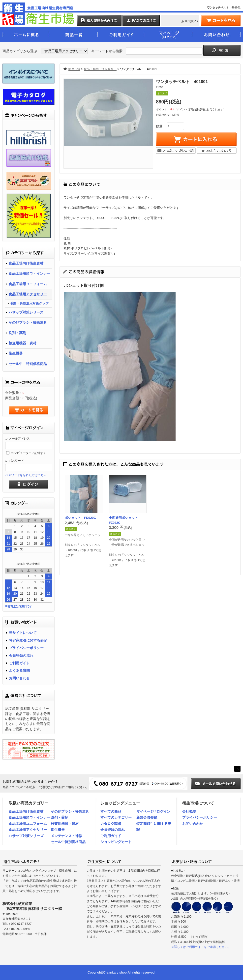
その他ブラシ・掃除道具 (28, 323)
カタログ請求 (111, 824)
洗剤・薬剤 (17, 333)
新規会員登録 (147, 818)
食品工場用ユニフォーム (28, 284)
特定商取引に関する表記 (28, 641)
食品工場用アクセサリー (28, 294)
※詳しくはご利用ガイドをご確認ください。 (201, 947)
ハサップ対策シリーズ (26, 312)
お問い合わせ (19, 678)
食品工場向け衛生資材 (26, 263)
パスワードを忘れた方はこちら (26, 475)
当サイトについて (23, 633)
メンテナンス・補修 (66, 836)
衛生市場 (74, 69)
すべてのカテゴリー (116, 818)
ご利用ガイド (19, 663)
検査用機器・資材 (23, 343)
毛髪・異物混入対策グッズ (29, 303)
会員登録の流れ (21, 656)
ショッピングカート (116, 842)
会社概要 (189, 812)
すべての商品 (111, 812)
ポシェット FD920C (80, 518)
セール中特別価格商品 (68, 842)
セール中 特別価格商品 (28, 364)
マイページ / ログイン (153, 812)
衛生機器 (16, 353)
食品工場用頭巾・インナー (30, 274)
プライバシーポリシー (26, 648)
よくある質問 (19, 671)
